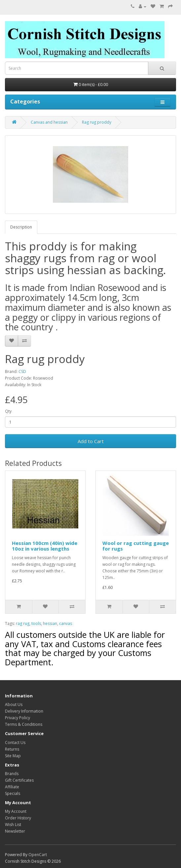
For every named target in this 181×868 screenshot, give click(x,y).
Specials (13, 793)
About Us (14, 704)
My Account (16, 811)
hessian (50, 623)
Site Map (13, 756)
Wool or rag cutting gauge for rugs (136, 546)
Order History (18, 818)
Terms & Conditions (24, 724)
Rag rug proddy (97, 122)
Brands (12, 774)
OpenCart (38, 855)
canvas (66, 623)
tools (36, 623)
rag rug (23, 623)
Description (21, 227)
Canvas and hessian (49, 122)
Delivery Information (24, 711)
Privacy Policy (18, 718)
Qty (8, 411)
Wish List (13, 825)
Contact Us (15, 743)
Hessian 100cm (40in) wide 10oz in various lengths (45, 546)
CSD (22, 372)
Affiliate (12, 787)
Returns (12, 749)
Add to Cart (91, 441)
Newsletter (15, 831)
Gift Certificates (19, 780)
